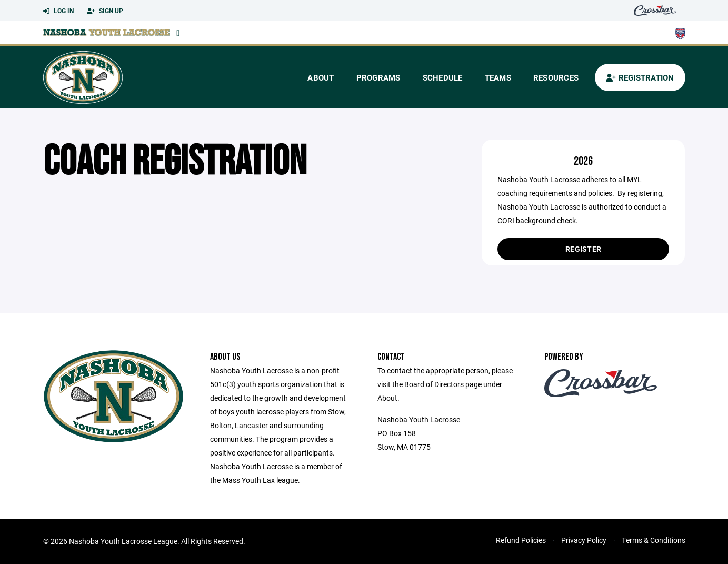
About (321, 77)
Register (583, 249)
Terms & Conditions (654, 540)
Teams (498, 77)
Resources (556, 77)
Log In (58, 11)
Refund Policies (521, 540)
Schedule (443, 77)
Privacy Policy (584, 540)
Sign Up (105, 11)
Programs (378, 77)
